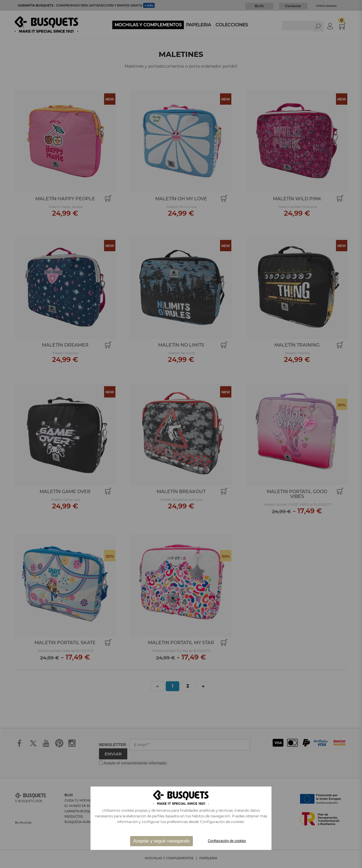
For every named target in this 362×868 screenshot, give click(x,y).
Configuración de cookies (227, 841)
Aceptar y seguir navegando (161, 841)
